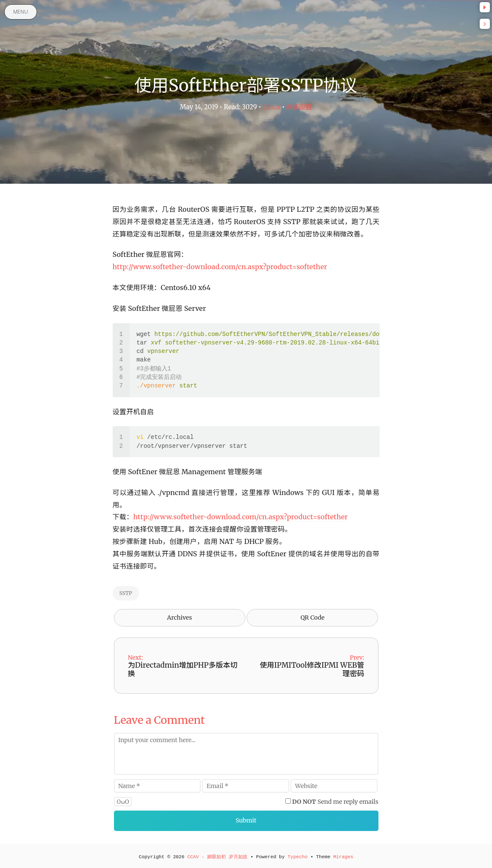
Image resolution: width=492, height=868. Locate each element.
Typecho (297, 857)
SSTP (126, 593)
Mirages (343, 857)
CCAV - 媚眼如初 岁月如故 (217, 857)
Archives (180, 618)
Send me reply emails (335, 802)
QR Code (313, 618)
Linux (272, 107)
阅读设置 (299, 107)
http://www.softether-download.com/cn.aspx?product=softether (220, 267)
